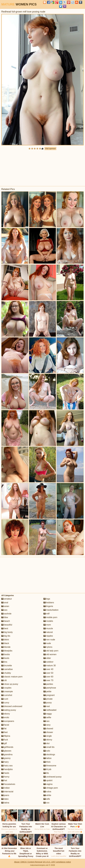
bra (4, 662)
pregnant (49, 695)
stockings (49, 754)
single (48, 736)
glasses (6, 751)
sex (46, 721)
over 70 (48, 680)
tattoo (47, 758)
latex (5, 799)
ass (4, 610)
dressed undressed (12, 706)
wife (47, 799)
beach (6, 621)
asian (5, 606)
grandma (7, 754)
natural (48, 632)
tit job (47, 769)
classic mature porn (12, 677)
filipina (6, 736)
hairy (5, 762)
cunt (5, 699)
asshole (6, 614)
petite (47, 691)
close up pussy (10, 684)
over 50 (48, 673)
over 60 (48, 677)
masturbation (51, 610)
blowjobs (7, 651)
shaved (48, 729)
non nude (49, 640)
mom (47, 625)
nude (47, 643)
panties (48, 684)
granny (6, 758)
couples (6, 688)
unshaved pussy (53, 777)
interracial (7, 792)
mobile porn (50, 617)
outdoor (48, 662)
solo (47, 751)
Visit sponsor (50, 149)
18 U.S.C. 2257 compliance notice (57, 862)
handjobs (7, 769)
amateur (7, 599)
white (47, 795)
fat (4, 729)
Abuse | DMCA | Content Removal (28, 862)
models (48, 621)
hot (4, 780)
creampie (7, 691)
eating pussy (9, 710)
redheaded (50, 710)
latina (5, 803)
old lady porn (51, 651)
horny (5, 777)
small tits (49, 747)
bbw (5, 617)
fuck (5, 740)
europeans (8, 721)
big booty (7, 632)
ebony (6, 714)
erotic (5, 717)
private (48, 699)
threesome (50, 766)
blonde (6, 647)
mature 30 (50, 666)
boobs (6, 654)
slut (46, 743)
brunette (7, 666)
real (47, 706)
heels (5, 773)
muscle (48, 628)
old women (50, 654)
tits (46, 773)
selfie (47, 717)
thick (47, 762)
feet (4, 732)
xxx (46, 803)
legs (47, 599)
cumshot (7, 695)
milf (46, 614)
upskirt (48, 780)
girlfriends (7, 747)
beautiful (7, 625)
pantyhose (50, 688)
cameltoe (7, 669)
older (47, 658)
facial (5, 725)
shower (48, 732)
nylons (48, 647)
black (5, 643)
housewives (8, 784)
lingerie (48, 606)
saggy (48, 714)
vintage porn (51, 788)
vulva (47, 792)
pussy (48, 703)
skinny (48, 740)
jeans (5, 795)
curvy (5, 703)
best (5, 628)
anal (5, 603)
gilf (4, 743)
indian (6, 788)
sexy (47, 725)
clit (4, 680)
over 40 (48, 669)
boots (5, 658)
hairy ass (7, 766)
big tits (6, 636)
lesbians (49, 603)
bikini (5, 640)
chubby (6, 673)
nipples (48, 636)
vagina (48, 784)
